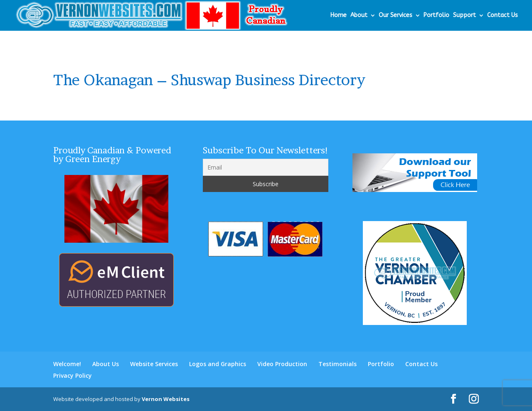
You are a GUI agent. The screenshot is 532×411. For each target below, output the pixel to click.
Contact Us (502, 16)
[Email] (266, 167)
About (359, 16)
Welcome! (67, 364)
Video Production (282, 364)
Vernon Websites (166, 399)
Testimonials (337, 364)
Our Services (395, 16)
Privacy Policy (73, 375)
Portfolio (436, 16)
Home (339, 16)
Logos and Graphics (218, 364)
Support (464, 16)
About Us (106, 364)
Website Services (154, 364)
